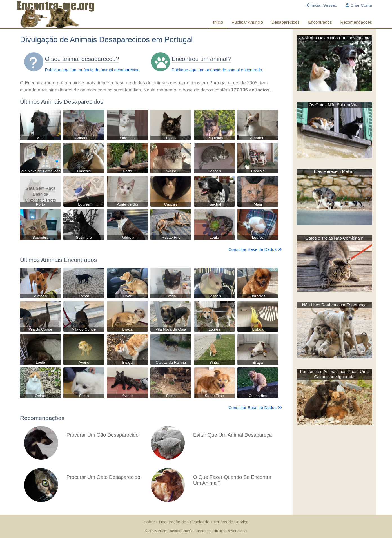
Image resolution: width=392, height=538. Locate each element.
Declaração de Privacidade (184, 522)
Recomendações (356, 22)
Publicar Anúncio (247, 22)
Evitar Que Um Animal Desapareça (232, 435)
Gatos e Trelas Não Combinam (334, 238)
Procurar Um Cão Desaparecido (103, 435)
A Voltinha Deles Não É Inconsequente (334, 38)
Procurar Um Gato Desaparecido (103, 477)
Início (218, 22)
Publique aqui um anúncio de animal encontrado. (218, 70)
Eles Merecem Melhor (334, 171)
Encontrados (320, 22)
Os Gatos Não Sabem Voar (334, 105)
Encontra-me (178, 531)
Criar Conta (359, 5)
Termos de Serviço (231, 522)
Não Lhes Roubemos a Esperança (334, 305)
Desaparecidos (286, 22)
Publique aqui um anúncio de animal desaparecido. (93, 70)
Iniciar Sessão (321, 5)
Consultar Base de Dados (255, 249)
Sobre (149, 522)
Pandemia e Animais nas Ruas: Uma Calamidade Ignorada (334, 374)
